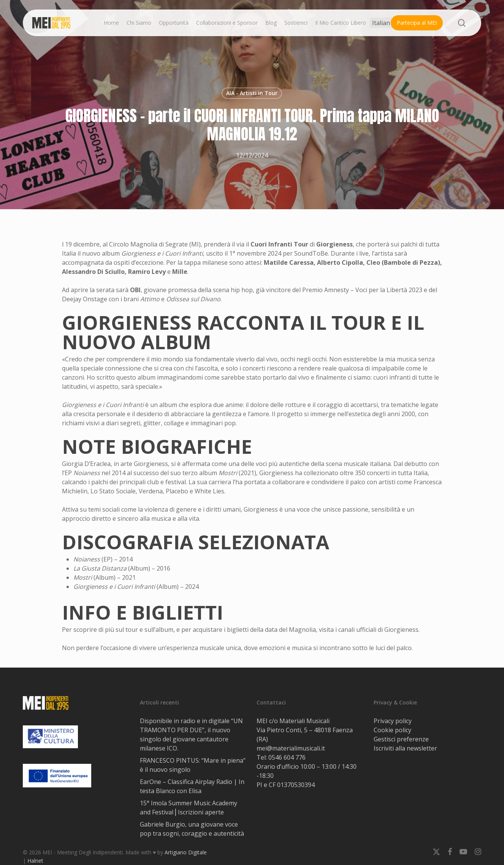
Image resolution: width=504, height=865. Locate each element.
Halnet (35, 861)
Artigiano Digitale (186, 852)
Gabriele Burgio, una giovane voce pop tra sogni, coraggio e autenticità (192, 829)
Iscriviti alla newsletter (405, 748)
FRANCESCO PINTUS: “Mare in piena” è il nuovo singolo (193, 765)
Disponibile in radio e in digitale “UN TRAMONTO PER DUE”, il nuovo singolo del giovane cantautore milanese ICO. (191, 735)
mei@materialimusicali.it (291, 748)
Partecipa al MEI (417, 23)
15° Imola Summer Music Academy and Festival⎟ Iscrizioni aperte (189, 808)
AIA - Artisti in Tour (252, 93)
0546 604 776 (287, 757)
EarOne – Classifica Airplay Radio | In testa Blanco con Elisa (192, 786)
